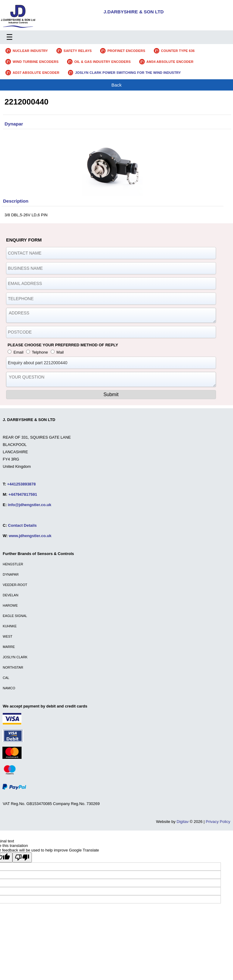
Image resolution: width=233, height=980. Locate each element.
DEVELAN (10, 595)
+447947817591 (23, 494)
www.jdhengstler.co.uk (30, 536)
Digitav (183, 822)
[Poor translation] (22, 857)
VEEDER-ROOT (15, 585)
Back (116, 85)
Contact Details (22, 525)
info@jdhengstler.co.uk (30, 505)
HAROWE (10, 605)
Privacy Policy (218, 822)
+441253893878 (21, 484)
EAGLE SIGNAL (15, 616)
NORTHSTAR (13, 667)
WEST (8, 636)
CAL (6, 678)
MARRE (9, 647)
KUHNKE (10, 626)
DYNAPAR (11, 574)
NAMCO (9, 688)
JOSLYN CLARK (15, 657)
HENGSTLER (13, 564)
